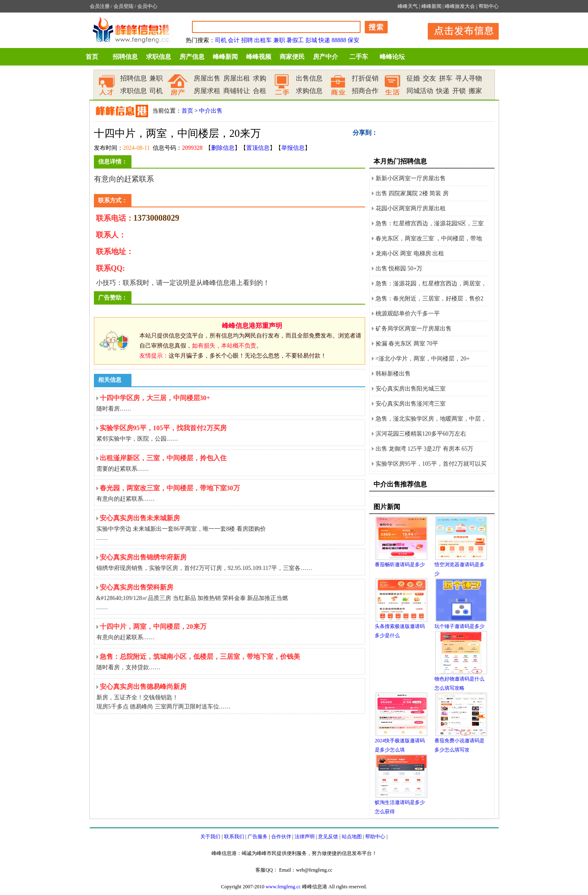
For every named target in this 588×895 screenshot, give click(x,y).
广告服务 (257, 837)
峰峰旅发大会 (460, 6)
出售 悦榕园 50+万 (399, 268)
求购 (260, 78)
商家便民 (292, 57)
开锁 (459, 91)
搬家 (475, 91)
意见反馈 (328, 837)
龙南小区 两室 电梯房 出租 (410, 253)
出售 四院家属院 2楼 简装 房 (412, 193)
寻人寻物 (469, 78)
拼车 (446, 78)
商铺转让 (237, 91)
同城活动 (420, 91)
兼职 (279, 40)
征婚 (413, 78)
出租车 (263, 40)
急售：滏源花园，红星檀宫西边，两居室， (431, 284)
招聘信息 (125, 57)
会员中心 (147, 6)
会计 (234, 40)
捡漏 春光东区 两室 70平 (407, 344)
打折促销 (365, 78)
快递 (324, 40)
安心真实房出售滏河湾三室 (411, 404)
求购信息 (309, 91)
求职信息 (159, 57)
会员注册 (100, 6)
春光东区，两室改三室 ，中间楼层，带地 (429, 238)
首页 (92, 57)
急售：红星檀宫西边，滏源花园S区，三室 (430, 223)
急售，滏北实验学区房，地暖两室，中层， (431, 419)
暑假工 (295, 40)
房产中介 (326, 57)
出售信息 (309, 78)
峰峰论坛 (392, 57)
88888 (339, 40)
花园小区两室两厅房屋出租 (411, 208)
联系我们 (234, 837)
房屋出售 (207, 78)
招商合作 (365, 91)
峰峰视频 (259, 57)
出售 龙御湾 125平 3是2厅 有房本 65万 (425, 449)
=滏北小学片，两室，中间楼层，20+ (423, 359)
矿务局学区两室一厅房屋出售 (414, 329)
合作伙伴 (281, 837)
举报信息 (293, 148)
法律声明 (305, 837)
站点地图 (352, 837)
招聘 (247, 40)
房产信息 (192, 57)
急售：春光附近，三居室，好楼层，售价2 (430, 299)
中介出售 (211, 111)
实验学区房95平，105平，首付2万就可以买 (431, 464)
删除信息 (223, 148)
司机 (221, 40)
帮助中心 (489, 6)
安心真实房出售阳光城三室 (411, 389)
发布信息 (459, 30)
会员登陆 (124, 6)
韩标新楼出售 (393, 374)
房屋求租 (207, 91)
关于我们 (210, 837)
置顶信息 (258, 148)
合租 (260, 91)
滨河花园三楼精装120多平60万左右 (421, 434)
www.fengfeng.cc (283, 887)
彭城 (311, 40)
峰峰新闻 (432, 6)
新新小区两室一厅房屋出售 (411, 178)
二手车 (359, 57)
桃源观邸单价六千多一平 (408, 314)
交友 (429, 78)
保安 (353, 40)
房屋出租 (237, 78)
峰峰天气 (408, 6)
